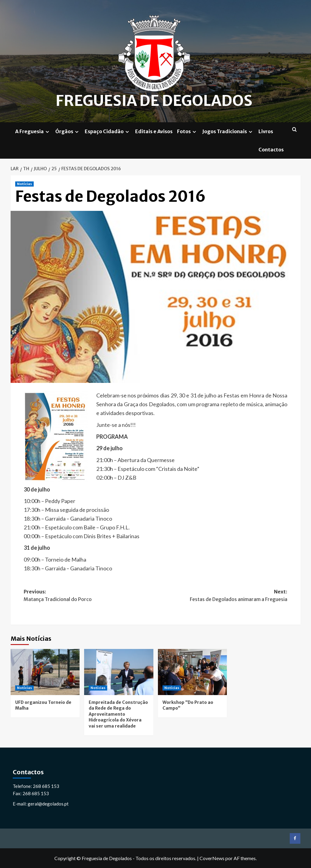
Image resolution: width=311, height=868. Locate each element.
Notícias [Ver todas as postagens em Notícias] (24, 184)
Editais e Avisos (154, 131)
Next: (221, 596)
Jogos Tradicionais (228, 131)
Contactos (271, 149)
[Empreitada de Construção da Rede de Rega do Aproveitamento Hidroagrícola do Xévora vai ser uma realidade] (119, 672)
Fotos (187, 131)
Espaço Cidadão (108, 131)
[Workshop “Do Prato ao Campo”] (193, 672)
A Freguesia (33, 131)
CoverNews (212, 858)
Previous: (90, 596)
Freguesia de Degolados (154, 101)
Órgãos (68, 131)
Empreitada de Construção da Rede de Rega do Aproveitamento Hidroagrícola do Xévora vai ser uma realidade (118, 714)
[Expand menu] (47, 132)
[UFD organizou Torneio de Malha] (45, 672)
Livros (266, 131)
